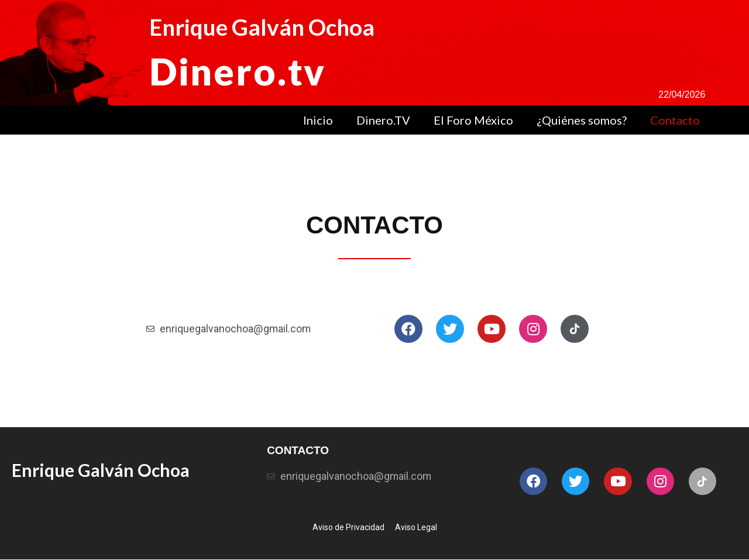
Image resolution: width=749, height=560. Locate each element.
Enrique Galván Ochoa (266, 27)
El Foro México (473, 120)
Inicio (318, 120)
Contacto (675, 120)
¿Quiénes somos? (582, 120)
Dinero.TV (383, 120)
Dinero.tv (239, 71)
